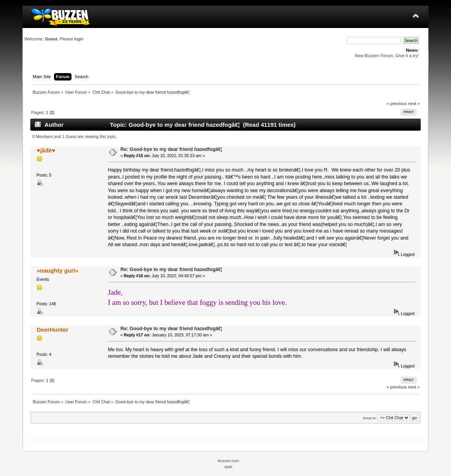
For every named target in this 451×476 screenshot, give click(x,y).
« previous (397, 103)
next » (414, 103)
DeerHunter (53, 330)
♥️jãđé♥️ (46, 150)
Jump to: (370, 418)
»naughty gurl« (58, 270)
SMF (228, 467)
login (79, 39)
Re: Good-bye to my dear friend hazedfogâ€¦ (171, 149)
